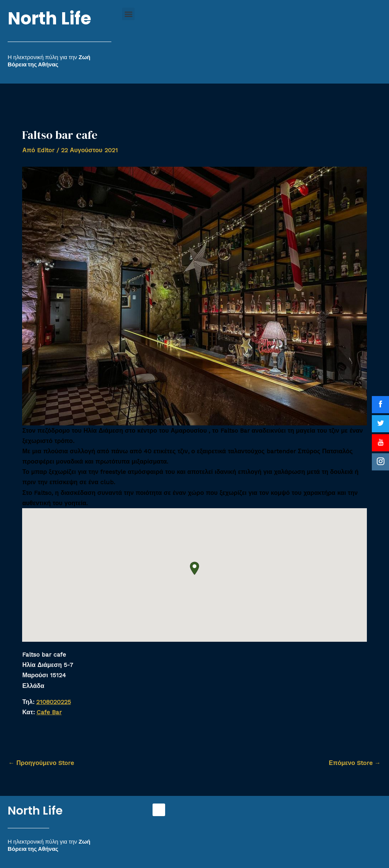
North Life (49, 19)
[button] (128, 14)
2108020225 (54, 702)
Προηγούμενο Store (41, 763)
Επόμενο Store (355, 763)
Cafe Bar (49, 712)
